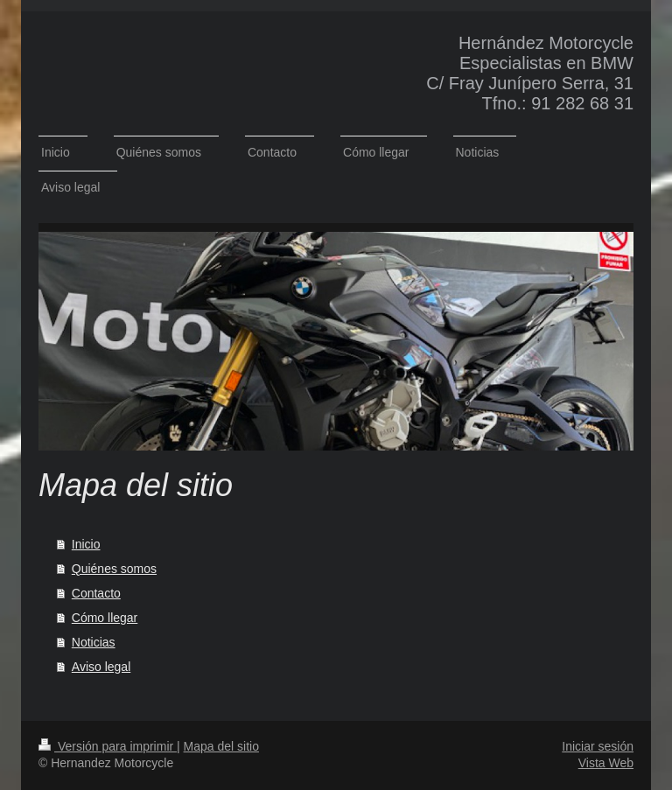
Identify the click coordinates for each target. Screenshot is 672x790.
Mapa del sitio (221, 746)
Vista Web (606, 763)
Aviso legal (101, 667)
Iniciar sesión (598, 746)
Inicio (86, 544)
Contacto (96, 593)
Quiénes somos (114, 569)
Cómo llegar (105, 618)
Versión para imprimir (108, 746)
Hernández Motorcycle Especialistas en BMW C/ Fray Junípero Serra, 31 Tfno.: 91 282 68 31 (530, 73)
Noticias (94, 642)
